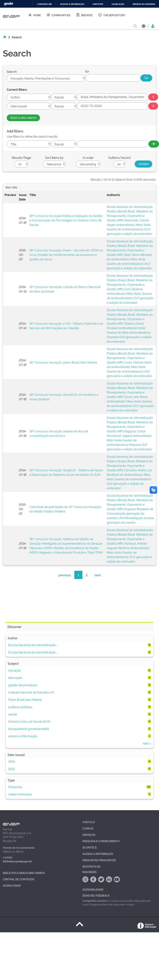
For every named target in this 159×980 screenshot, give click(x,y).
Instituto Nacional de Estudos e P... (32, 692)
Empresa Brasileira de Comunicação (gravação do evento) (130, 513)
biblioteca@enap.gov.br (17, 861)
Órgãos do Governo (144, 4)
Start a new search (23, 117)
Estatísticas (91, 866)
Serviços (89, 835)
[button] (144, 26)
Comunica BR (44, 4)
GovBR (9, 4)
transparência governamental (29, 729)
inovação (15, 670)
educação (15, 678)
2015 (12, 769)
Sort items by (54, 157)
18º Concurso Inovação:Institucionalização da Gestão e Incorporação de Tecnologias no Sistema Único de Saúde (66, 220)
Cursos (88, 828)
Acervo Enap (12, 885)
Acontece (90, 847)
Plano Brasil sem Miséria (25, 699)
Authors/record (119, 157)
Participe (98, 4)
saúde (13, 714)
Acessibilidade (93, 889)
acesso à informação (23, 736)
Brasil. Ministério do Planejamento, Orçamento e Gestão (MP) (130, 216)
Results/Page (21, 157)
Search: (12, 71)
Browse (84, 15)
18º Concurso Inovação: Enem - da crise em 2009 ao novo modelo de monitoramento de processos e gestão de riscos (66, 255)
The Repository (112, 15)
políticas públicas (20, 707)
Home (34, 15)
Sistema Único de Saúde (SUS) (29, 721)
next (98, 575)
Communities (58, 15)
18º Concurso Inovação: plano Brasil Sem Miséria (63, 362)
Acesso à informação (72, 4)
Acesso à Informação (98, 854)
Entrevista (15, 787)
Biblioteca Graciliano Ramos (24, 873)
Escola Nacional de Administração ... (33, 645)
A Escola (89, 822)
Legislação (118, 4)
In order (88, 157)
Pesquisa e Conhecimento (101, 841)
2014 (12, 761)
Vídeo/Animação (20, 794)
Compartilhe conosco (95, 901)
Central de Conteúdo (19, 879)
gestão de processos (23, 685)
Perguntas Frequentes (99, 860)
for (87, 71)
